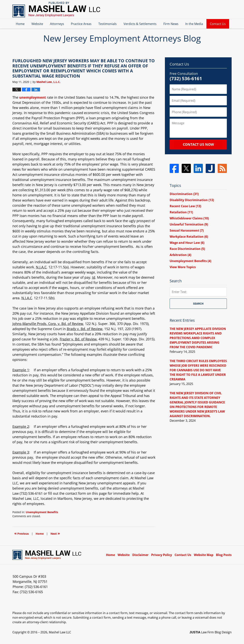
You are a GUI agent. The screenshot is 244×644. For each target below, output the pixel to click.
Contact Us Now (198, 144)
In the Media (194, 24)
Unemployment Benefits (42, 512)
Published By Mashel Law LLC (211, 10)
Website (37, 24)
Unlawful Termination (189, 224)
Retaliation (181, 212)
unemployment (33, 97)
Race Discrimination (187, 249)
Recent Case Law (185, 206)
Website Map (204, 555)
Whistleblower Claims (189, 218)
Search (198, 304)
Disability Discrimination (192, 200)
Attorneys (57, 24)
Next (55, 533)
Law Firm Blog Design (211, 632)
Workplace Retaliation (189, 237)
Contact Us (218, 24)
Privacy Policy (162, 555)
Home (20, 24)
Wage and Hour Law (187, 243)
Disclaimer (140, 555)
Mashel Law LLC (60, 632)
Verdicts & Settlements (140, 24)
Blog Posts (224, 555)
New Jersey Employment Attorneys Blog (56, 10)
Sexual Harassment (187, 230)
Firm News (171, 24)
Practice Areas (81, 24)
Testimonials (108, 24)
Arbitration (180, 255)
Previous (22, 533)
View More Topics (183, 267)
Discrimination (184, 194)
